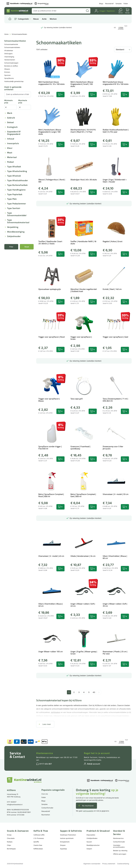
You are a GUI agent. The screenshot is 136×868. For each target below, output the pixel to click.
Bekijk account (94, 764)
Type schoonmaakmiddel (17, 214)
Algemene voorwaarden (92, 864)
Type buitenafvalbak (17, 185)
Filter (11, 247)
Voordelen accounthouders (119, 846)
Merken (53, 19)
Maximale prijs (23, 102)
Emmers (7, 72)
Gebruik (11, 118)
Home (6, 34)
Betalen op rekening (120, 851)
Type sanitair (14, 208)
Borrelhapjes (11, 849)
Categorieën (23, 19)
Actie (44, 19)
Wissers (7, 69)
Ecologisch (12, 127)
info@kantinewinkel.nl (15, 804)
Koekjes (10, 842)
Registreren (111, 11)
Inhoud (11, 139)
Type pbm (12, 199)
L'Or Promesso (39, 838)
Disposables (91, 835)
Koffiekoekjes (38, 849)
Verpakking (13, 227)
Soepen (89, 849)
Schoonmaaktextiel (11, 44)
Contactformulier (47, 808)
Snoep (9, 835)
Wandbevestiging (16, 232)
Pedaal (11, 162)
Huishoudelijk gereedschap (14, 81)
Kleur (10, 148)
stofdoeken (56, 712)
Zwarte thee (38, 845)
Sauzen (89, 842)
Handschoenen (10, 60)
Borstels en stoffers (11, 66)
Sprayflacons (9, 78)
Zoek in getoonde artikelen (13, 88)
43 (94, 692)
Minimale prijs (9, 102)
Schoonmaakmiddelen (12, 47)
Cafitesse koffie (39, 835)
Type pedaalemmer (17, 204)
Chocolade (11, 838)
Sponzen (7, 75)
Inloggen (102, 11)
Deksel (11, 123)
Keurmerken (46, 815)
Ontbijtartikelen (92, 838)
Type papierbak (15, 195)
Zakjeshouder (14, 236)
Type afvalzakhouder (18, 181)
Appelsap (63, 849)
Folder (126, 4)
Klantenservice (45, 753)
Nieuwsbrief (109, 4)
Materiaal (12, 157)
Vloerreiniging (9, 57)
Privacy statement (109, 864)
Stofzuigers (8, 54)
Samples (119, 4)
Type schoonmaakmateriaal (18, 221)
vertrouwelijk (88, 811)
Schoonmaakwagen (11, 63)
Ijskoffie (36, 842)
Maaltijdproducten (93, 845)
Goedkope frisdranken (68, 835)
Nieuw (36, 19)
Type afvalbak (14, 167)
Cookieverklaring (123, 864)
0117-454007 (12, 802)
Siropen (63, 845)
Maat (10, 153)
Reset (27, 247)
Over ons (45, 794)
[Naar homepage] (10, 19)
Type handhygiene (16, 190)
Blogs (101, 4)
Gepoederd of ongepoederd (14, 133)
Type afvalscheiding (17, 171)
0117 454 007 (46, 764)
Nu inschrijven (88, 806)
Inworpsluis (13, 144)
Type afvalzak (14, 176)
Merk (10, 113)
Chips (9, 845)
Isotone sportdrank (67, 838)
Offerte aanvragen (120, 854)
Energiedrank (65, 842)
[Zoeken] (87, 11)
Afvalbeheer (9, 51)
